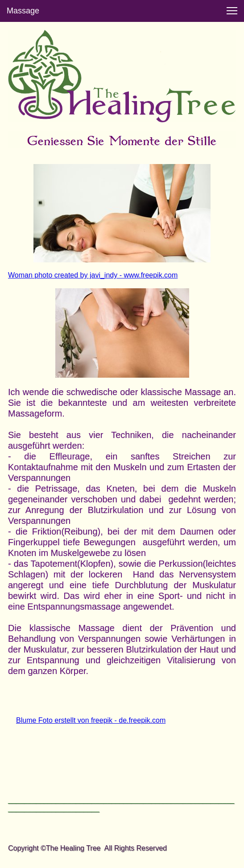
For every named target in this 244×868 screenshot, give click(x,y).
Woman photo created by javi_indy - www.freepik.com (93, 275)
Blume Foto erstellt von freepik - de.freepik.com (91, 720)
